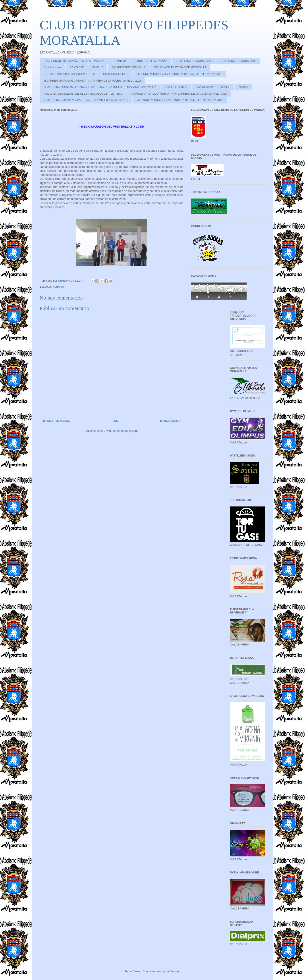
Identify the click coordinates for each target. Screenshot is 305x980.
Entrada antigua (170, 421)
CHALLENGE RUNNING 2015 (238, 61)
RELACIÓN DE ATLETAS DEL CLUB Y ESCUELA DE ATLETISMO (83, 94)
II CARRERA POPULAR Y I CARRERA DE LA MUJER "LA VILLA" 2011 (180, 74)
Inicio (115, 421)
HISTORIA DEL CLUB (116, 74)
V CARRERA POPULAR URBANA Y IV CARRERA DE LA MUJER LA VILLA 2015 (179, 94)
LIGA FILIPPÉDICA (176, 87)
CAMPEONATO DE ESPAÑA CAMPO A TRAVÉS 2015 (76, 61)
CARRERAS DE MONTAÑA (151, 61)
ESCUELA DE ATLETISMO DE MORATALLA (180, 67)
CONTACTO (77, 67)
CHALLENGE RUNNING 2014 (193, 61)
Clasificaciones (52, 67)
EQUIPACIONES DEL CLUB (128, 67)
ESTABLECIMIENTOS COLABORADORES (69, 74)
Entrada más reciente (57, 421)
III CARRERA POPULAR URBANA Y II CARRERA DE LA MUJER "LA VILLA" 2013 (92, 81)
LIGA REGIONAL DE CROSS (213, 87)
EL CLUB (98, 67)
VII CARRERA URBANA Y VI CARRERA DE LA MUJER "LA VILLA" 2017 (180, 100)
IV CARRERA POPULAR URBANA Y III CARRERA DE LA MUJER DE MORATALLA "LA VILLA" (100, 87)
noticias (243, 87)
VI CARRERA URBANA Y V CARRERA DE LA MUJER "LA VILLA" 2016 (86, 100)
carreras (121, 61)
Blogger (175, 971)
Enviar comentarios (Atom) (121, 431)
